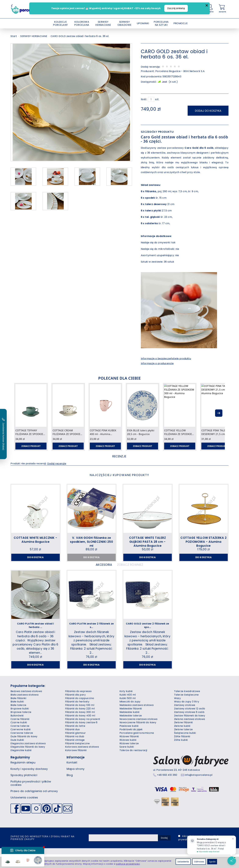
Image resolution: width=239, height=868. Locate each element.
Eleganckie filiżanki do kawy (28, 761)
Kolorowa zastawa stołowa (82, 761)
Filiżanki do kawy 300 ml (80, 726)
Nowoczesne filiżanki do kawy (138, 736)
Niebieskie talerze (131, 729)
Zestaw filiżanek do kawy (190, 729)
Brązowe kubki (20, 722)
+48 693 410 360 (167, 789)
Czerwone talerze (22, 747)
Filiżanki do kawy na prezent (83, 733)
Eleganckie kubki (21, 764)
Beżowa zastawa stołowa (26, 705)
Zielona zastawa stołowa (190, 733)
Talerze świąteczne (186, 708)
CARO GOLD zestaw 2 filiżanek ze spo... (147, 634)
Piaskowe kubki (129, 740)
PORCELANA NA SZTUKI (161, 23)
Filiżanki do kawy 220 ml (80, 722)
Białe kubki (17, 715)
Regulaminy (20, 771)
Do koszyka (36, 558)
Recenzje (119, 456)
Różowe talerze (129, 757)
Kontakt (72, 776)
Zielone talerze (183, 743)
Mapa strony (76, 783)
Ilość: (144, 99)
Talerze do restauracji (133, 764)
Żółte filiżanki (182, 750)
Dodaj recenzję (57, 464)
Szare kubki (127, 761)
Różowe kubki (128, 754)
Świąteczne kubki (185, 747)
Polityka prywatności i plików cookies (31, 797)
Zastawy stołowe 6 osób (189, 726)
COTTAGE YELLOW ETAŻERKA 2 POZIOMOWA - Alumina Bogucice (203, 542)
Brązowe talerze (21, 726)
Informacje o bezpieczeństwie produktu (166, 357)
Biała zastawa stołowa (24, 708)
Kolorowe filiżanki (76, 764)
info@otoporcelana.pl (199, 789)
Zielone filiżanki (183, 736)
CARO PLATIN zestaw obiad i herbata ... (36, 634)
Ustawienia (183, 862)
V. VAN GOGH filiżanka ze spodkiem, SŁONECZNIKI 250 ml (91, 542)
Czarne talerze (20, 740)
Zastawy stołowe (185, 719)
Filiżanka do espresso (78, 705)
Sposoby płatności (24, 789)
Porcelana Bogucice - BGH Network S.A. (180, 71)
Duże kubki (17, 754)
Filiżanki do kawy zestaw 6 (81, 736)
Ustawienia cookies (24, 811)
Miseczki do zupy (130, 715)
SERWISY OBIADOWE (125, 23)
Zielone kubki (182, 740)
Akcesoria (96, 572)
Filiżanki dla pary (75, 708)
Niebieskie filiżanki (131, 722)
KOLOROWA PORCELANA (82, 23)
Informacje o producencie (157, 361)
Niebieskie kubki (129, 726)
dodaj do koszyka (208, 109)
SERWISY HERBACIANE (103, 23)
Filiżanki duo (72, 743)
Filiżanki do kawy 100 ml (80, 719)
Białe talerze (18, 719)
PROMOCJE (181, 23)
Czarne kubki (19, 736)
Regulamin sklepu (23, 776)
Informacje (76, 771)
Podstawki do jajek (131, 743)
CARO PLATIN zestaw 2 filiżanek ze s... (92, 634)
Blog (70, 789)
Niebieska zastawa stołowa (136, 719)
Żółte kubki (181, 754)
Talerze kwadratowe (187, 705)
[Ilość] (151, 99)
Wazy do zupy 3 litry (187, 715)
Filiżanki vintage (75, 754)
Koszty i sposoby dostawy (29, 783)
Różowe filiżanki (129, 750)
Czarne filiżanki (20, 733)
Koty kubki (126, 705)
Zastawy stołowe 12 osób (190, 722)
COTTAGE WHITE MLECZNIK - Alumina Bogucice (35, 540)
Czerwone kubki (21, 743)
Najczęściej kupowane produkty (120, 475)
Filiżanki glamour (75, 747)
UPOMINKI (143, 23)
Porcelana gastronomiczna (137, 747)
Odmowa (199, 862)
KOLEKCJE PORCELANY (60, 23)
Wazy (177, 712)
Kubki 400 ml (128, 708)
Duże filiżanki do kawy (24, 750)
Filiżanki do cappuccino (80, 712)
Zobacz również (135, 572)
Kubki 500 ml (128, 712)
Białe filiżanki (18, 712)
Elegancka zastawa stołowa (28, 757)
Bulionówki (17, 729)
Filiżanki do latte (75, 740)
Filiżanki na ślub (75, 750)
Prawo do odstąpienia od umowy (34, 805)
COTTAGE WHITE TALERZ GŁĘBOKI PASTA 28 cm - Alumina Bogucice (147, 542)
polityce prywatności (128, 864)
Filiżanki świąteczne (77, 757)
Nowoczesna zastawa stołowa (138, 733)
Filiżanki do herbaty (77, 715)
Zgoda (212, 862)
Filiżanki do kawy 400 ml (80, 729)
